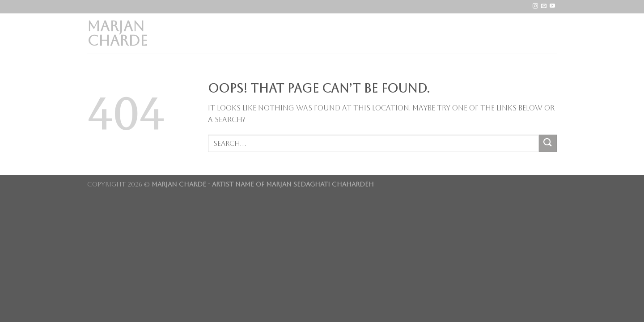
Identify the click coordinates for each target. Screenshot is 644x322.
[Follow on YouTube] (552, 6)
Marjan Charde (117, 34)
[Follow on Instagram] (535, 6)
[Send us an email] (544, 6)
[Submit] (548, 143)
